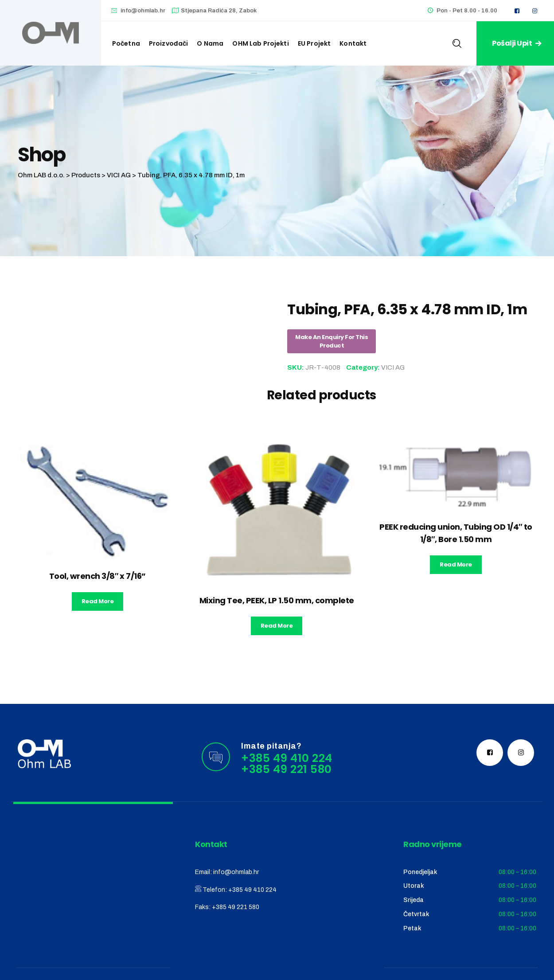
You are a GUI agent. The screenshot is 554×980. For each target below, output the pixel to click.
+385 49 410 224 (252, 890)
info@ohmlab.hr (143, 11)
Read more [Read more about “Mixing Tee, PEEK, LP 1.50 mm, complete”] (277, 626)
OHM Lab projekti (260, 43)
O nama (210, 43)
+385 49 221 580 (236, 907)
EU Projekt (314, 43)
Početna (126, 43)
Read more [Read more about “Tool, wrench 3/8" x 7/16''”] (98, 601)
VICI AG (393, 367)
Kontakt (353, 43)
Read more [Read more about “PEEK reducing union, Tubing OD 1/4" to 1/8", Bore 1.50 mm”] (456, 564)
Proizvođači (169, 43)
